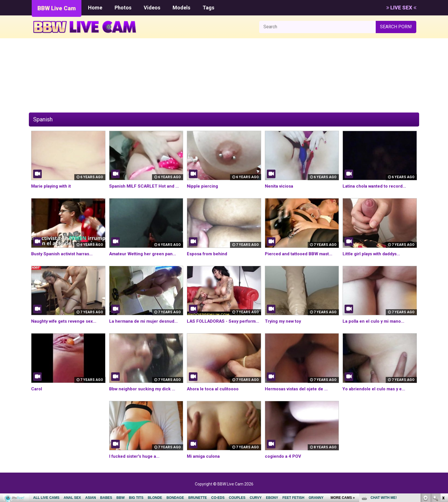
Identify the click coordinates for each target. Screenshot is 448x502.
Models (181, 8)
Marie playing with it (53, 186)
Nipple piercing (203, 186)
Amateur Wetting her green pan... (145, 254)
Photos (123, 8)
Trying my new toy (284, 321)
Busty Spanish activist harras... (64, 254)
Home (95, 8)
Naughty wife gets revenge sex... (67, 321)
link (443, 413)
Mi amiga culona (204, 463)
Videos (152, 8)
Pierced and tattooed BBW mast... (301, 254)
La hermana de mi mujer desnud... (145, 321)
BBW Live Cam (57, 8)
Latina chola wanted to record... (377, 186)
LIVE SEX (401, 8)
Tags (208, 8)
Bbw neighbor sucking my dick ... (144, 395)
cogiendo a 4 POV (284, 463)
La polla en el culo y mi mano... (375, 321)
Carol (37, 395)
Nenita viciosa (280, 186)
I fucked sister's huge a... (136, 463)
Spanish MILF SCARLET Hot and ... (145, 186)
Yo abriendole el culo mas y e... (376, 395)
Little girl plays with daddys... (373, 254)
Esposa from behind (208, 254)
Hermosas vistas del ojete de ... (299, 395)
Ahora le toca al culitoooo (215, 395)
